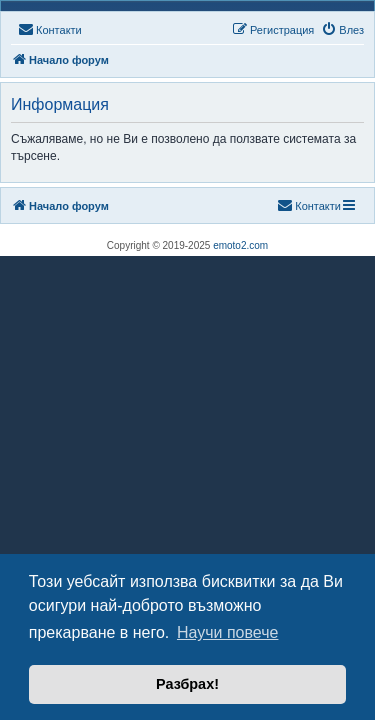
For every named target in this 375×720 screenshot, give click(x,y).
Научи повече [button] (227, 632)
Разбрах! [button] (187, 684)
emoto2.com (240, 245)
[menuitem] (50, 30)
